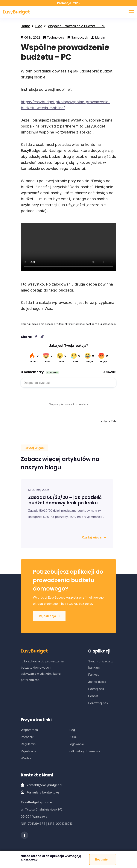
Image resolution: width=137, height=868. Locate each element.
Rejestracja (49, 616)
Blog (39, 26)
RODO (73, 737)
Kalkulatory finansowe (84, 751)
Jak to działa (97, 682)
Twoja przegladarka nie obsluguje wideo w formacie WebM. (68, 247)
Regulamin (28, 744)
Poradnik (27, 737)
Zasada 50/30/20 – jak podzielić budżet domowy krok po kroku (65, 500)
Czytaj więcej (94, 537)
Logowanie (76, 744)
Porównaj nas (98, 703)
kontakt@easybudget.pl (44, 785)
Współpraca (29, 730)
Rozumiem (103, 859)
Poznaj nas (96, 689)
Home (25, 26)
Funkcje (94, 675)
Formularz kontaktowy (43, 792)
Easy (16, 12)
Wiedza (26, 758)
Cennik (93, 696)
